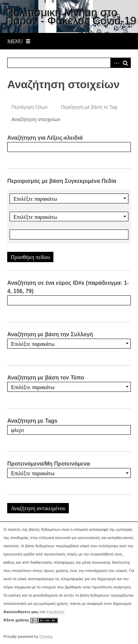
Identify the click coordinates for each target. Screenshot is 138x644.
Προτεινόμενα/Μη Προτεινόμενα (49, 464)
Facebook (55, 612)
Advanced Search (115, 63)
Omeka (46, 636)
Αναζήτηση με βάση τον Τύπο (46, 378)
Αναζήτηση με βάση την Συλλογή (50, 334)
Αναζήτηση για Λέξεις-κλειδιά (45, 138)
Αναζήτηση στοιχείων (36, 119)
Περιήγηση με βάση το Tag (89, 107)
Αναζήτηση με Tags (32, 421)
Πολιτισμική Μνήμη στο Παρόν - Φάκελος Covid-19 (71, 16)
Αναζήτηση (126, 63)
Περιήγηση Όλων (29, 107)
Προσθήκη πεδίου (30, 257)
